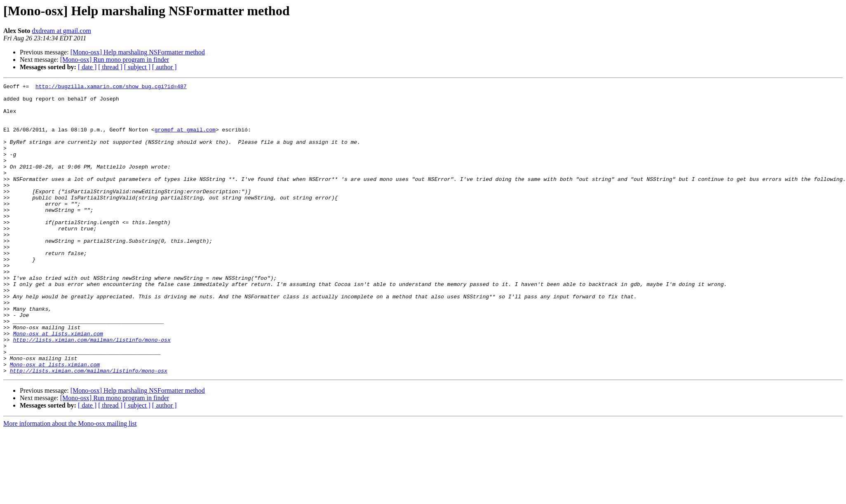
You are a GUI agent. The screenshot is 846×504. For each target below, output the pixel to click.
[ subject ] (137, 67)
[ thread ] (110, 67)
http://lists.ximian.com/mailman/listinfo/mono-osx (92, 391)
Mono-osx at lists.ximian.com (58, 384)
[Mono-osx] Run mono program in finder (115, 60)
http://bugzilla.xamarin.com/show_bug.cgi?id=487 (111, 87)
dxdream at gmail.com (61, 31)
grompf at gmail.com (185, 139)
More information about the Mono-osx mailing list (70, 482)
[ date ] (87, 67)
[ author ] (164, 67)
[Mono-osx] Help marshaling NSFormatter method (138, 52)
